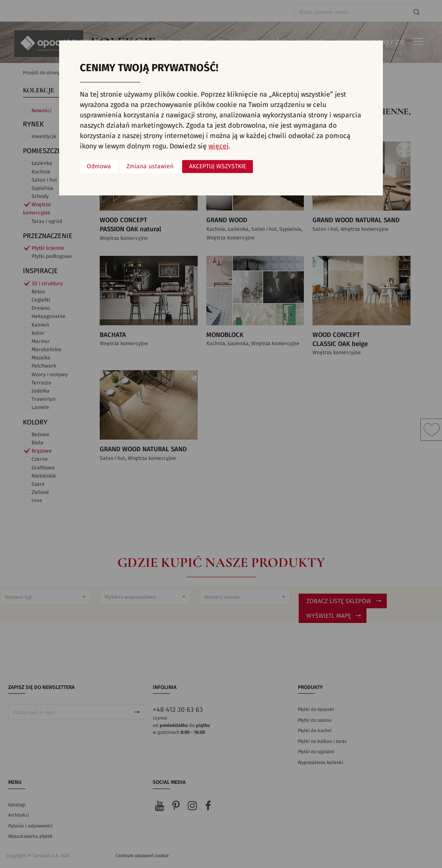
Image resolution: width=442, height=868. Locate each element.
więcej (218, 146)
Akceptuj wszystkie (218, 167)
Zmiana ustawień (150, 167)
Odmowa (99, 167)
